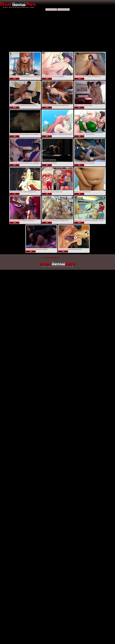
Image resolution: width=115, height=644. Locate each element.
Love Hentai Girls (63, 10)
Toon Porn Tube (51, 10)
